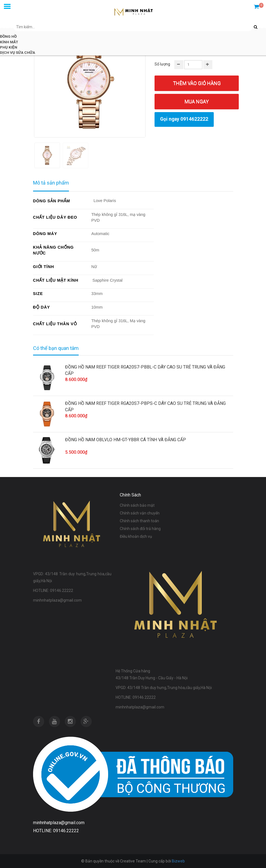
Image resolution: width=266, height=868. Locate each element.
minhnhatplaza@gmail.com (59, 823)
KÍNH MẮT (9, 42)
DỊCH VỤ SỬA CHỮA (18, 52)
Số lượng (162, 64)
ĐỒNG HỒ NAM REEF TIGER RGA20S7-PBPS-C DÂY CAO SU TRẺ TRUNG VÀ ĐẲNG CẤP (145, 407)
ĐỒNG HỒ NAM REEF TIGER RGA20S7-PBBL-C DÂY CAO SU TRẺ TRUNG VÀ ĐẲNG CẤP (145, 370)
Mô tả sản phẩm (51, 183)
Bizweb (178, 861)
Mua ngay (197, 101)
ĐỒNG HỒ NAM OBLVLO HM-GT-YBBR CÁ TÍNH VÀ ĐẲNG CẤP (125, 440)
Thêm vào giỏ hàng (197, 83)
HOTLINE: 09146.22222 (56, 831)
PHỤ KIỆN (9, 47)
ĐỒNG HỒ (8, 36)
